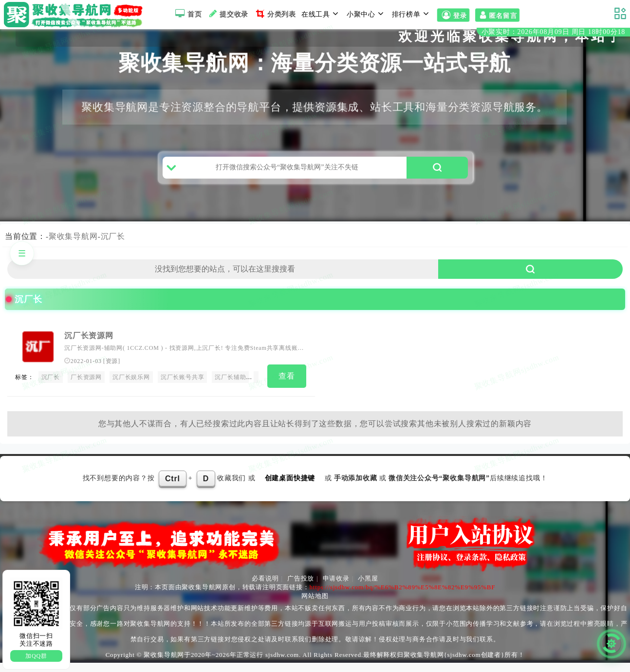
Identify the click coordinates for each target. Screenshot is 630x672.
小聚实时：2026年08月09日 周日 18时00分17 (553, 33)
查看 (287, 388)
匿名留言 (497, 15)
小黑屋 (368, 588)
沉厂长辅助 (230, 389)
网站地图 (315, 605)
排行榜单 (412, 14)
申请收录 (336, 588)
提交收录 (228, 14)
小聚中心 (367, 14)
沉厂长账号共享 (183, 389)
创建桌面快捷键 (290, 487)
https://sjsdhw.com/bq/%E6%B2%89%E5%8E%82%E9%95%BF (403, 596)
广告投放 (301, 588)
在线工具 (321, 14)
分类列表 (275, 14)
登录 (453, 15)
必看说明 (265, 588)
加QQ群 (36, 656)
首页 (187, 14)
